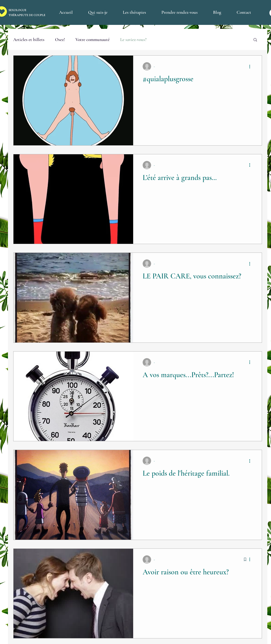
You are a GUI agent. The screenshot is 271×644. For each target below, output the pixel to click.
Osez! (60, 40)
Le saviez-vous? (133, 40)
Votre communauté (92, 40)
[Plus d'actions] (251, 66)
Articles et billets (29, 40)
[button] (255, 40)
